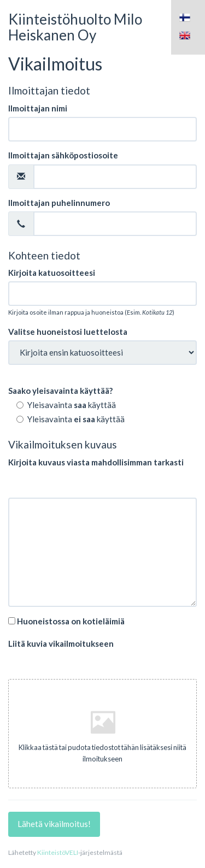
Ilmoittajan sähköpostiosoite (63, 155)
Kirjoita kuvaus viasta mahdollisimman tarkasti (96, 462)
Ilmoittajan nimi (38, 108)
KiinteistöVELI (58, 852)
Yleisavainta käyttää (66, 405)
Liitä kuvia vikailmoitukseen (61, 643)
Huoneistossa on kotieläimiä (66, 621)
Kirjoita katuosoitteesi (52, 273)
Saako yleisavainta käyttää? (60, 391)
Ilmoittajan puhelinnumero (59, 203)
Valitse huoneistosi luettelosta (68, 332)
